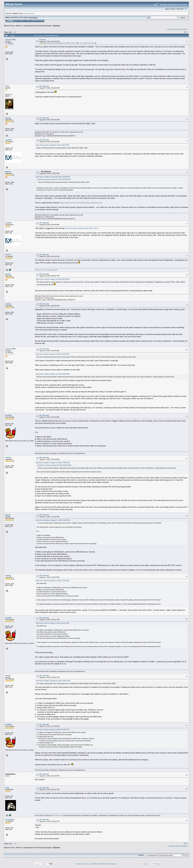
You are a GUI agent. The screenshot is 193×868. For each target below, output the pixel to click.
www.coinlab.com (57, 815)
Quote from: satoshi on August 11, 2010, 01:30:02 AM (53, 463)
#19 (187, 789)
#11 (187, 416)
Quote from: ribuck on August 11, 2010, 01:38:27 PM (52, 730)
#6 (187, 224)
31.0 (30, 18)
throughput (10, 819)
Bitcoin (19, 26)
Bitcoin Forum (9, 26)
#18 (187, 775)
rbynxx (82, 43)
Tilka (7, 86)
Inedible (9, 415)
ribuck (8, 515)
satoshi (8, 40)
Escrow (57, 26)
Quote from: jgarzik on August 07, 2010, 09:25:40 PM (52, 145)
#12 (187, 458)
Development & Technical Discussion (38, 26)
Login (28, 21)
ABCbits (64, 43)
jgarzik (8, 118)
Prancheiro (90, 43)
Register (34, 21)
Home (10, 21)
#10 (187, 350)
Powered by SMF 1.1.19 (84, 864)
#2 (187, 87)
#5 (187, 173)
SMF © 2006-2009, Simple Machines (105, 864)
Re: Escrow (44, 86)
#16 (187, 676)
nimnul (8, 255)
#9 (187, 305)
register (31, 13)
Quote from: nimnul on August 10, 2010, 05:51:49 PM (53, 279)
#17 (187, 725)
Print (186, 32)
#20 (187, 821)
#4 (187, 141)
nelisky (8, 304)
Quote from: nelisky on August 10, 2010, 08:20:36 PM (53, 374)
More (41, 21)
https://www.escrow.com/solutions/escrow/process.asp (81, 203)
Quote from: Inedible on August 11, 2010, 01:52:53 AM (53, 520)
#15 (187, 619)
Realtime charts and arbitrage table (46, 270)
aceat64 (8, 140)
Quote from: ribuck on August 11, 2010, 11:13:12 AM (52, 581)
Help (16, 21)
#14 (187, 576)
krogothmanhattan (53, 43)
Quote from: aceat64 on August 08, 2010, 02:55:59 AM (53, 177)
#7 (187, 256)
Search (22, 21)
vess (7, 788)
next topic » (184, 29)
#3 (187, 119)
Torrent (35, 18)
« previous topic (173, 29)
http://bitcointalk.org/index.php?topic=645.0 (82, 228)
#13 (187, 516)
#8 (187, 275)
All (15, 32)
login (25, 13)
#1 (187, 41)
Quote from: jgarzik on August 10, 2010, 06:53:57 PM (52, 354)
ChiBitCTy (73, 43)
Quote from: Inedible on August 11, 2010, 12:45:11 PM (53, 681)
